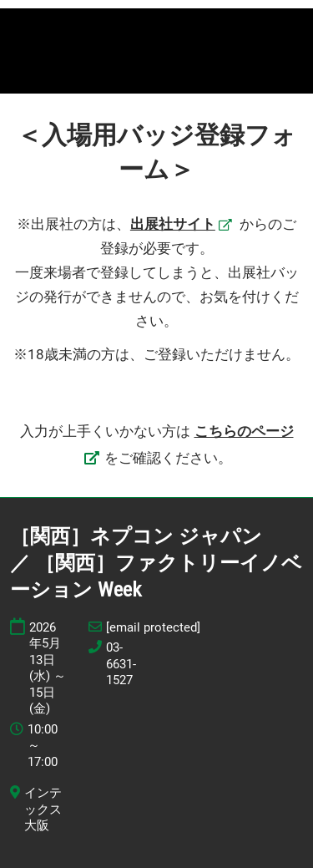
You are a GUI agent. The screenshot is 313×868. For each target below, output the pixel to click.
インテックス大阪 (43, 809)
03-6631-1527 (121, 664)
